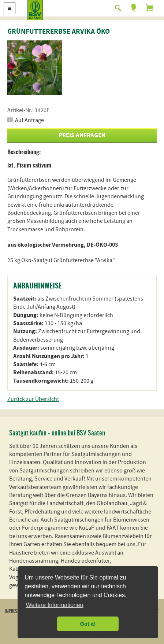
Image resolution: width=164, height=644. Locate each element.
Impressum (15, 611)
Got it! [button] (88, 624)
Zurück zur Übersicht (33, 399)
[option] (35, 68)
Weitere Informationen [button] (54, 605)
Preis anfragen (82, 135)
